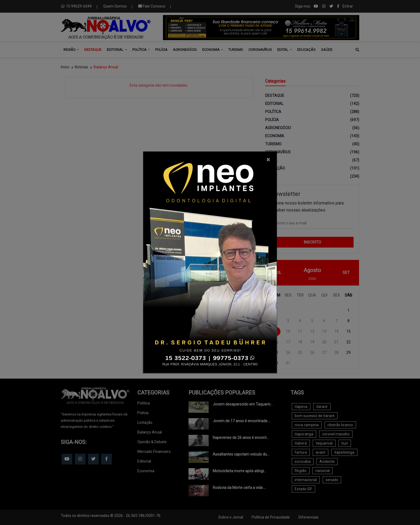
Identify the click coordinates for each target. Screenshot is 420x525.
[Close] (268, 160)
